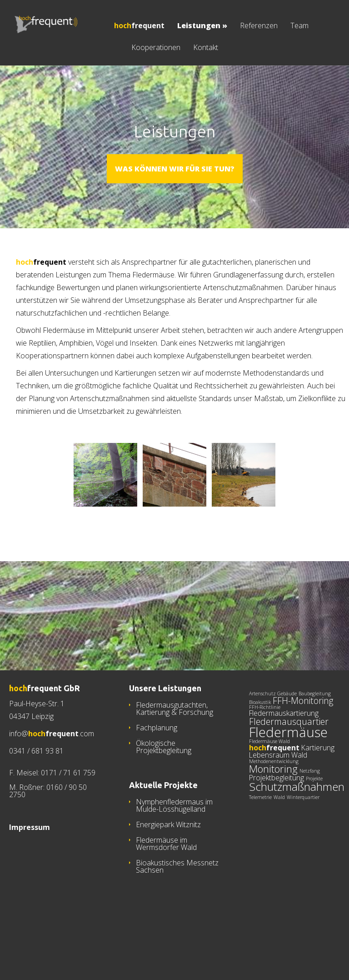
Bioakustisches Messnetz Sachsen (177, 910)
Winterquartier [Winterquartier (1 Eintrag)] (303, 840)
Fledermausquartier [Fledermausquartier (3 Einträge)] (289, 765)
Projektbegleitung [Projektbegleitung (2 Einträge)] (277, 821)
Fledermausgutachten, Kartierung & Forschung (174, 752)
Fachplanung (157, 771)
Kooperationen (156, 48)
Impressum (30, 870)
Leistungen (202, 26)
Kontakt (206, 48)
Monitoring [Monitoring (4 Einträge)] (273, 812)
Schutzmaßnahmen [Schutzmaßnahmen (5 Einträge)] (297, 830)
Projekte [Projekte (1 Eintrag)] (314, 822)
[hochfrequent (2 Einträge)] (274, 791)
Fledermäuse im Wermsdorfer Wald (166, 887)
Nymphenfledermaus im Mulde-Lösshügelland (174, 849)
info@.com (52, 777)
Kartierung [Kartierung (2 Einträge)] (318, 791)
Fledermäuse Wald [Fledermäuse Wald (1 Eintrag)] (269, 784)
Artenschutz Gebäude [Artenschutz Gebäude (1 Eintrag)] (273, 737)
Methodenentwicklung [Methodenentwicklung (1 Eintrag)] (274, 804)
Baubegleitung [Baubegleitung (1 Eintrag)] (315, 737)
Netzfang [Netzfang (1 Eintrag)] (310, 814)
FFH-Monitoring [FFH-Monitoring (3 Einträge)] (303, 744)
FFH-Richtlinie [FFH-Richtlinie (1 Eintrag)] (265, 750)
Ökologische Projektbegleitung (164, 790)
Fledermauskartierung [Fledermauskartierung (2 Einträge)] (284, 756)
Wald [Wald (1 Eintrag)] (279, 840)
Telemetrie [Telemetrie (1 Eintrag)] (260, 840)
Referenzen (259, 26)
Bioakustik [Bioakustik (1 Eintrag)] (260, 745)
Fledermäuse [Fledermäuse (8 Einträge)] (288, 775)
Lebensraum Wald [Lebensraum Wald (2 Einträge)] (278, 798)
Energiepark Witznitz (168, 868)
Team (299, 26)
